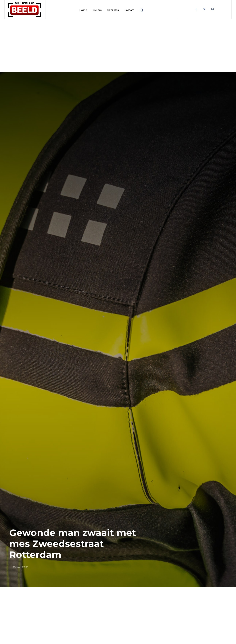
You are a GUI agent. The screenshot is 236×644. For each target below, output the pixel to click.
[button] (141, 10)
